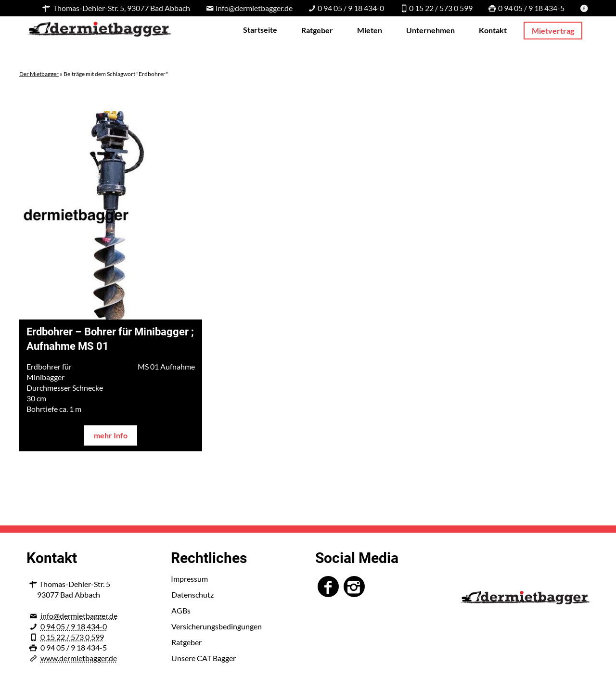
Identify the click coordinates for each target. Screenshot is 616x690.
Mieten (370, 30)
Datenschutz (192, 594)
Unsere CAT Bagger (204, 658)
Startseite (260, 30)
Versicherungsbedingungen (217, 626)
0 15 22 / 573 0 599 (72, 637)
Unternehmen (430, 30)
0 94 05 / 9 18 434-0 (74, 626)
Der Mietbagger (39, 74)
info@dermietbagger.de (79, 616)
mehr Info (111, 435)
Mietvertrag (553, 31)
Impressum (189, 579)
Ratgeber (317, 30)
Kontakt (493, 30)
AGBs (181, 610)
